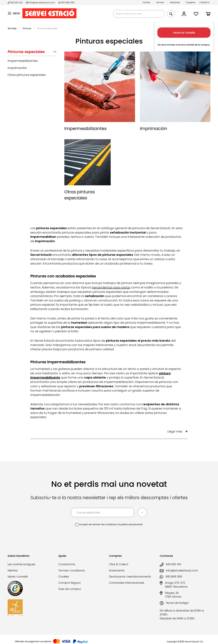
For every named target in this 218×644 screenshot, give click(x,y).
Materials (175, 2)
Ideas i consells (18, 577)
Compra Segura (69, 583)
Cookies (64, 577)
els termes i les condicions (103, 524)
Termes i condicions (72, 570)
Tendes (146, 2)
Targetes (191, 2)
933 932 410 (15, 3)
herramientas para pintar (111, 287)
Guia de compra (70, 589)
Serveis (160, 2)
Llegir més (175, 431)
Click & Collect (119, 564)
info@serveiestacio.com (40, 3)
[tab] (32, 53)
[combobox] (139, 14)
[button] (204, 3)
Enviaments (117, 570)
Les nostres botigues (21, 564)
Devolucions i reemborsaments (130, 577)
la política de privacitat (131, 524)
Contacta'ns (67, 564)
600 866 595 (67, 3)
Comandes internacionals (127, 583)
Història (13, 570)
